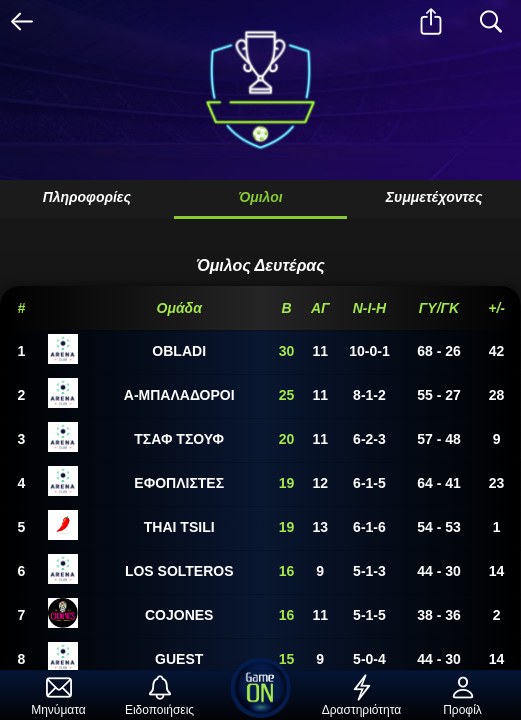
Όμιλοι (260, 197)
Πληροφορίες (87, 197)
